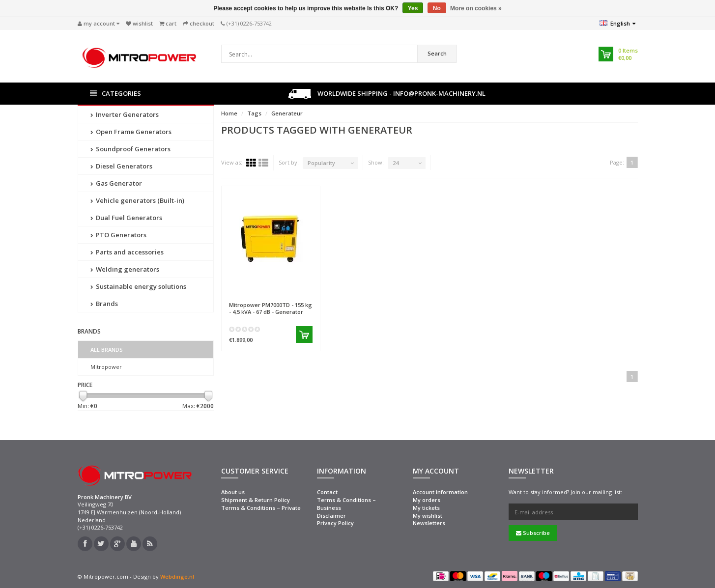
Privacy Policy (335, 523)
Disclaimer (331, 516)
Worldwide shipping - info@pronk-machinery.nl (387, 94)
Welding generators (125, 269)
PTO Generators (118, 235)
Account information (440, 492)
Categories (115, 94)
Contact (327, 492)
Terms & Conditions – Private (261, 508)
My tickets (426, 508)
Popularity (321, 163)
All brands (107, 350)
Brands (104, 304)
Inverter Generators (125, 114)
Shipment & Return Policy (256, 500)
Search (437, 53)
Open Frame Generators (131, 132)
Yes (413, 8)
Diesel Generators (121, 166)
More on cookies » (476, 8)
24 (396, 163)
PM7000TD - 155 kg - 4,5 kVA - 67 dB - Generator (271, 308)
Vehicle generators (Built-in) (137, 200)
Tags (254, 113)
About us (233, 492)
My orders (427, 500)
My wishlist (428, 516)
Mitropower (106, 367)
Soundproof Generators (130, 149)
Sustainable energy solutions (138, 286)
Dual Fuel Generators (126, 218)
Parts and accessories (127, 252)
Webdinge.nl (177, 576)
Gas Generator (116, 183)
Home (229, 113)
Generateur (287, 113)
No (437, 8)
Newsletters (429, 523)
